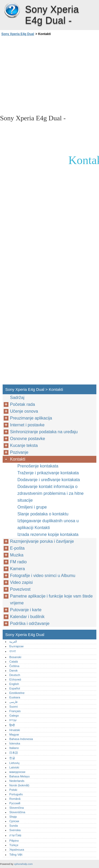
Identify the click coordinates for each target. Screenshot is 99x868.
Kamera (17, 569)
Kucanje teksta (24, 445)
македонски (17, 772)
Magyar (14, 734)
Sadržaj (17, 398)
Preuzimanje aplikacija (31, 418)
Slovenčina (16, 808)
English (14, 684)
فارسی (13, 702)
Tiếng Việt (16, 855)
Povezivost (20, 589)
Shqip (13, 817)
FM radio (18, 562)
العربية (13, 642)
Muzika (17, 555)
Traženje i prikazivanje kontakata (48, 473)
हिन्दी (12, 725)
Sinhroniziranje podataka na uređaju (44, 432)
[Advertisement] (49, 75)
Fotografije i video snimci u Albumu (43, 576)
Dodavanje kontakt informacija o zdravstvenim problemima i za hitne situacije (51, 493)
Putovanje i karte (26, 610)
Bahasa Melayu (19, 776)
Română (15, 799)
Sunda (13, 826)
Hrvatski (15, 730)
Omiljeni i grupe (32, 507)
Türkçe (14, 845)
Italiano (14, 748)
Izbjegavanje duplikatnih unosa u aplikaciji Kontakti (48, 524)
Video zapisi (21, 582)
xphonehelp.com (23, 864)
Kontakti (18, 459)
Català (13, 662)
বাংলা (13, 651)
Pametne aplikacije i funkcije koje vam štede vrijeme (51, 600)
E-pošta (17, 548)
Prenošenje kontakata (38, 466)
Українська (17, 850)
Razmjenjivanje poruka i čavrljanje (42, 541)
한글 (12, 758)
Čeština (14, 666)
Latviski (14, 767)
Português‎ (16, 794)
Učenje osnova (24, 411)
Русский (15, 803)
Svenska (15, 830)
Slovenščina (17, 812)
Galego (14, 716)
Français (15, 711)
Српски (14, 821)
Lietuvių (14, 763)
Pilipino (14, 841)
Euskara (15, 697)
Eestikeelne (17, 693)
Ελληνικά (15, 679)
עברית (13, 720)
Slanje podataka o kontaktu (43, 514)
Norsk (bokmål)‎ (19, 785)
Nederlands (17, 781)
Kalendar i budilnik (27, 617)
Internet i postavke (27, 425)
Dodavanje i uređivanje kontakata (49, 480)
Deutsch (15, 675)
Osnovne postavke (28, 439)
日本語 (14, 753)
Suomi (13, 707)
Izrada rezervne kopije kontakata (48, 534)
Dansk (13, 670)
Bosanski (15, 657)
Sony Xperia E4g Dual (12, 11)
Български (16, 646)
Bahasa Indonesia (21, 739)
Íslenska (15, 743)
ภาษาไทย (15, 835)
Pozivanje (19, 452)
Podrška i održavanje (30, 623)
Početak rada (22, 404)
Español (15, 688)
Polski (13, 790)
